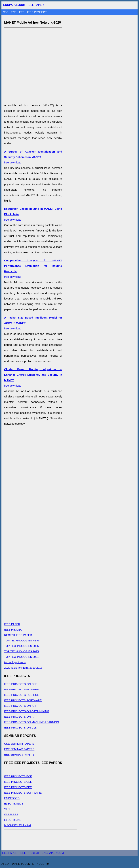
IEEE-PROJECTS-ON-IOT (20, 706)
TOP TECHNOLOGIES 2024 (21, 657)
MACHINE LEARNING (18, 825)
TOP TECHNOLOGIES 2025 (21, 651)
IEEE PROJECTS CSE (18, 782)
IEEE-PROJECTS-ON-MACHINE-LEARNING (32, 722)
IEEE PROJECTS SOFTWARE (23, 700)
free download (33, 157)
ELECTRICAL (13, 820)
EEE (22, 12)
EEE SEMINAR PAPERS (19, 755)
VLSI (7, 809)
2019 (32, 668)
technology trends (15, 662)
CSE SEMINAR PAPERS (19, 744)
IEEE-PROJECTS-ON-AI (19, 717)
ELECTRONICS (14, 804)
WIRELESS (11, 814)
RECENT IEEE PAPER (18, 635)
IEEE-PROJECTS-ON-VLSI (21, 728)
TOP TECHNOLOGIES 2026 (21, 646)
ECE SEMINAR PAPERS (19, 749)
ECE (14, 12)
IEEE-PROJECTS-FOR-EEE (21, 689)
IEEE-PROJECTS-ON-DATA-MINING (27, 711)
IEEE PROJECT (37, 12)
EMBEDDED (12, 798)
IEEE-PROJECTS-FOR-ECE (22, 695)
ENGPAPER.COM (53, 853)
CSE (6, 12)
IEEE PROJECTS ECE (18, 776)
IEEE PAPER (36, 5)
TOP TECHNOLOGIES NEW (22, 640)
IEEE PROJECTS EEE (18, 787)
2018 (39, 668)
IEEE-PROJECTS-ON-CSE (21, 684)
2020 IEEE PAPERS (16, 668)
